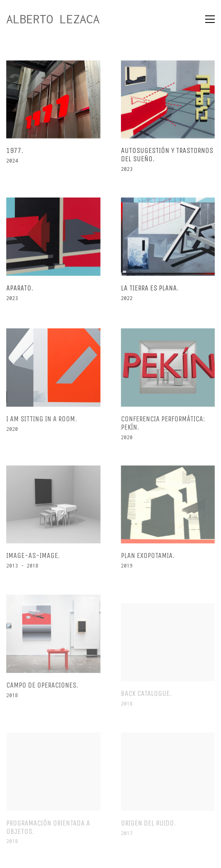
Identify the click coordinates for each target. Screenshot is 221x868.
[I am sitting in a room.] (53, 371)
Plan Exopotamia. (147, 560)
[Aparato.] (53, 237)
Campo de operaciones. (42, 689)
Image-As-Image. (33, 560)
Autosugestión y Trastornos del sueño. (167, 155)
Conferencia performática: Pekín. (163, 427)
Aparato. (20, 288)
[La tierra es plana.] (168, 237)
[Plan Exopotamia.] (168, 508)
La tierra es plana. (149, 288)
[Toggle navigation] (210, 19)
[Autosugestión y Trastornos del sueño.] (168, 100)
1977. (15, 151)
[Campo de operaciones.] (53, 638)
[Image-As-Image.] (53, 508)
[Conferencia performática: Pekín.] (168, 371)
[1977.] (53, 100)
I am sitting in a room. (42, 423)
